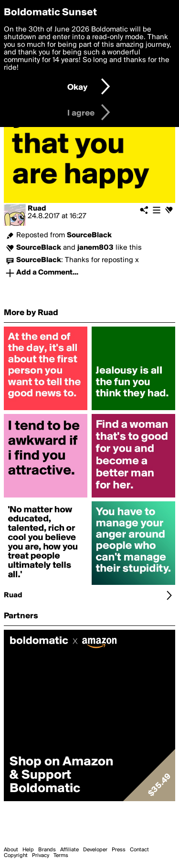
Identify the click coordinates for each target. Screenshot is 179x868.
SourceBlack (89, 235)
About (11, 850)
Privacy (41, 856)
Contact (139, 850)
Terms (61, 856)
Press (119, 850)
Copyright (16, 856)
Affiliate (69, 850)
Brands (47, 850)
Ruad (37, 209)
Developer (95, 850)
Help (28, 850)
